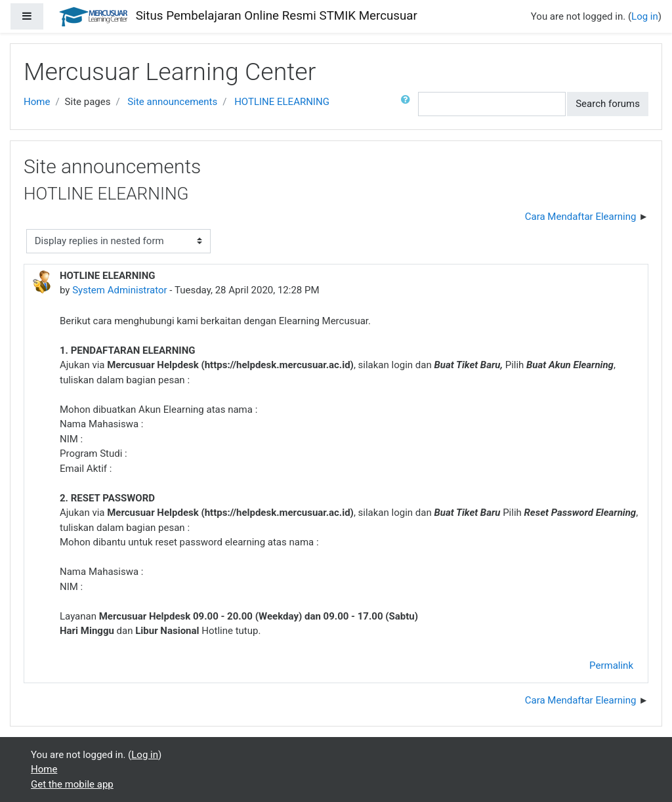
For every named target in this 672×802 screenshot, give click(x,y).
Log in (645, 16)
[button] (408, 104)
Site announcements (172, 102)
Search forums (608, 104)
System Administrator (119, 290)
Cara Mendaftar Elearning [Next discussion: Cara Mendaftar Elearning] (581, 217)
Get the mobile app (72, 784)
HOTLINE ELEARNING (282, 102)
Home (37, 102)
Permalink (611, 665)
